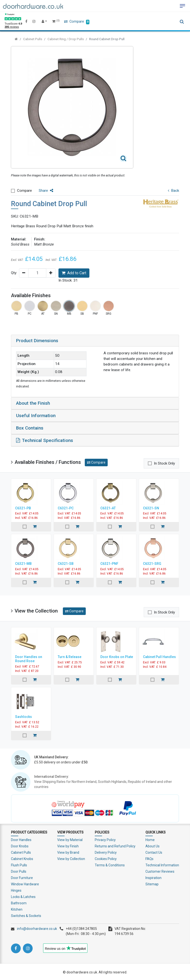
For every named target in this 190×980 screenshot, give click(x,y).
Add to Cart (74, 273)
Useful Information (36, 415)
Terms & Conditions (110, 864)
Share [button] (46, 191)
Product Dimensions (37, 341)
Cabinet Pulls (33, 39)
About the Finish (33, 403)
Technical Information (162, 864)
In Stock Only (164, 463)
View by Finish (68, 845)
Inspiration (153, 877)
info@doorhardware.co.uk (37, 928)
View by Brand (68, 852)
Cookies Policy (106, 858)
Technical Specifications (45, 440)
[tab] (95, 341)
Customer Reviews (160, 870)
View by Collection (71, 858)
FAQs (149, 858)
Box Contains (30, 427)
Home (150, 839)
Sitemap (152, 883)
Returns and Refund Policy (115, 845)
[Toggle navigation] (182, 6)
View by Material (70, 839)
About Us (152, 845)
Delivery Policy (106, 852)
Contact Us (154, 852)
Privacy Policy (105, 839)
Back (173, 191)
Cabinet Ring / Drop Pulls (66, 39)
